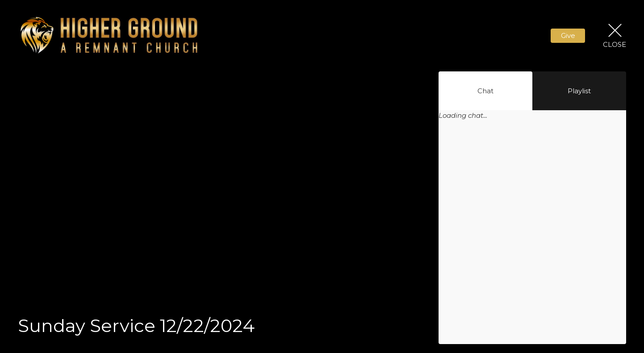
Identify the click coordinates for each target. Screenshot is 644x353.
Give (568, 35)
